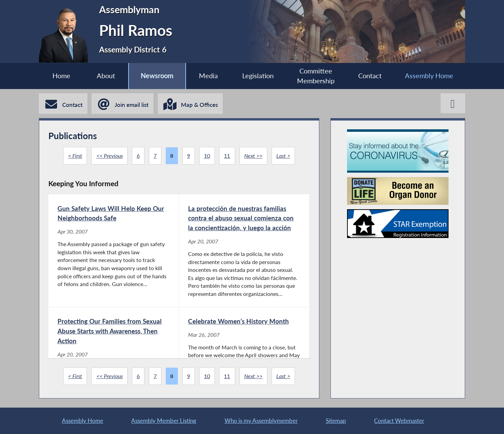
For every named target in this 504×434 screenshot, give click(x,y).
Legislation (258, 75)
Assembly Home (429, 75)
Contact (370, 75)
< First (75, 156)
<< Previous (110, 156)
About (106, 75)
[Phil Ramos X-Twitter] (453, 103)
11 (227, 156)
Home (61, 75)
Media (208, 75)
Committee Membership (316, 76)
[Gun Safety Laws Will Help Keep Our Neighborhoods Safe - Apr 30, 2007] (113, 251)
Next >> (253, 156)
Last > (283, 156)
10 (207, 156)
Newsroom (157, 75)
